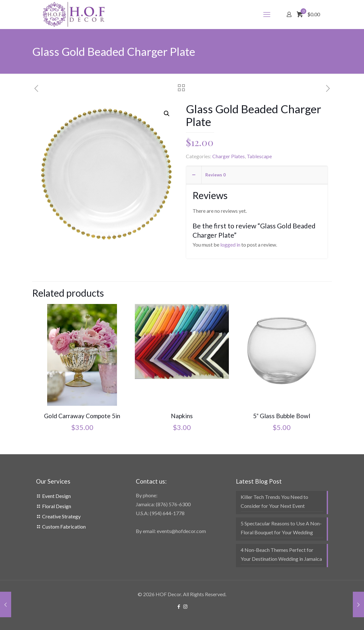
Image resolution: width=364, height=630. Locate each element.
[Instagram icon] (185, 606)
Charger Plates (229, 156)
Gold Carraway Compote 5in (82, 416)
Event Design (56, 496)
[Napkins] (182, 341)
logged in (230, 245)
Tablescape (259, 156)
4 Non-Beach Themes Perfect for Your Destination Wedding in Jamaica (281, 554)
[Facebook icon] (179, 606)
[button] (167, 114)
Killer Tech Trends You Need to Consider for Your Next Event (274, 501)
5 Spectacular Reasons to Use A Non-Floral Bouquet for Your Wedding (281, 528)
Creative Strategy (61, 516)
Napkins (182, 416)
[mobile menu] (267, 14)
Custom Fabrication (64, 526)
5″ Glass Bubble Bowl (282, 416)
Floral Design (57, 506)
